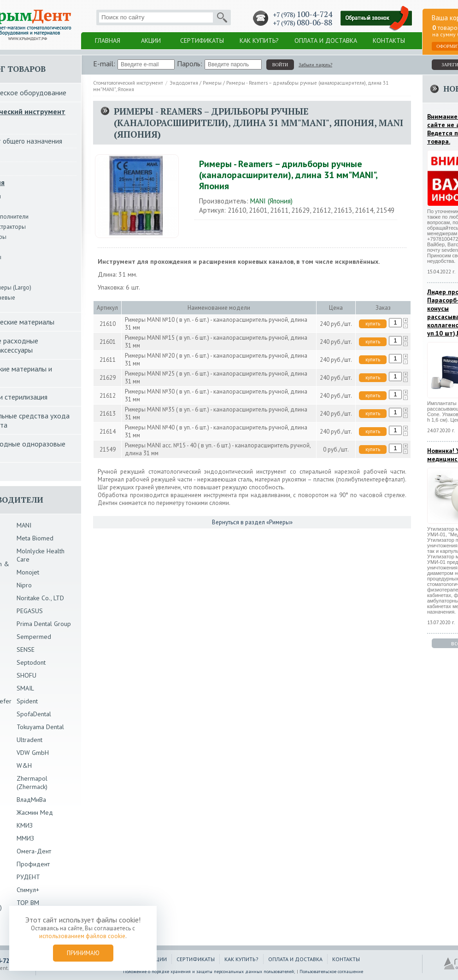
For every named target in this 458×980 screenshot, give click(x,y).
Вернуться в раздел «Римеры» (252, 522)
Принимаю (83, 953)
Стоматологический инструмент (128, 83)
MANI (24, 525)
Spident (27, 701)
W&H (24, 765)
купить (373, 324)
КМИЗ (25, 825)
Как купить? (259, 41)
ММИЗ (25, 838)
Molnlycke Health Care (41, 555)
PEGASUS (30, 611)
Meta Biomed (35, 538)
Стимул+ (28, 890)
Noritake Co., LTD (40, 598)
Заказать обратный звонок (376, 19)
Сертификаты (202, 41)
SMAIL (25, 688)
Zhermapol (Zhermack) (32, 783)
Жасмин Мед (35, 812)
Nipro (24, 585)
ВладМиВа (31, 800)
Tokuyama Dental (40, 727)
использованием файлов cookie (82, 936)
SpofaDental (34, 714)
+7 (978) (302, 14)
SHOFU (26, 675)
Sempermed (34, 637)
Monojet (28, 572)
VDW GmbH (33, 753)
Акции (151, 41)
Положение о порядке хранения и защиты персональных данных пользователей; (209, 971)
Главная (108, 41)
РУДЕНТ (28, 877)
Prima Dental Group (44, 624)
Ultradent (29, 740)
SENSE (26, 649)
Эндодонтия (184, 83)
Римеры (212, 83)
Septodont (31, 662)
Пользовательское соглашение (331, 971)
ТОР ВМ (28, 903)
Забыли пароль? (315, 65)
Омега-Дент (34, 851)
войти (280, 65)
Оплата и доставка (326, 41)
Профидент (33, 864)
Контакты (389, 41)
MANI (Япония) (271, 201)
